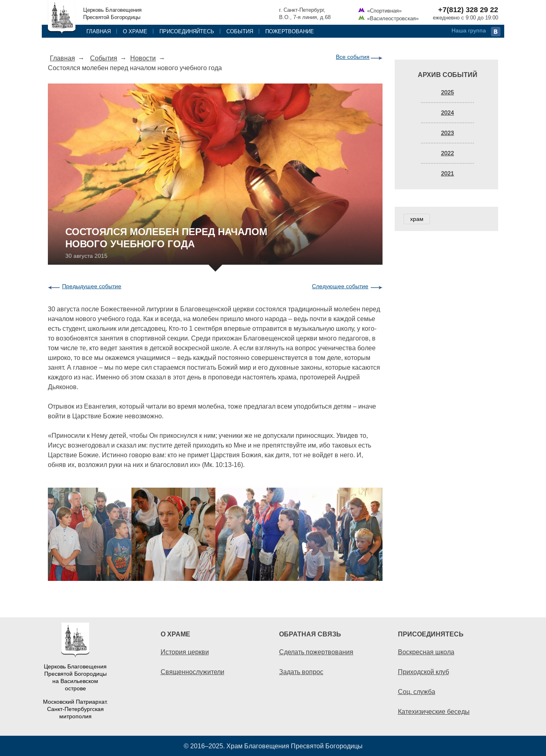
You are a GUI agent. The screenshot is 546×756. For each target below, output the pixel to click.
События (240, 31)
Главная (99, 31)
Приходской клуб (423, 672)
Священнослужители (192, 672)
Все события (353, 57)
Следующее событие (340, 286)
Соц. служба (417, 692)
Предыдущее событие (92, 286)
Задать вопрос (301, 672)
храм (417, 219)
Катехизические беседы (434, 711)
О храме (135, 31)
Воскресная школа (426, 652)
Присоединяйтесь (187, 31)
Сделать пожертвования (316, 652)
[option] (215, 534)
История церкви (185, 652)
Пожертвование (290, 31)
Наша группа (469, 30)
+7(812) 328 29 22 (468, 10)
